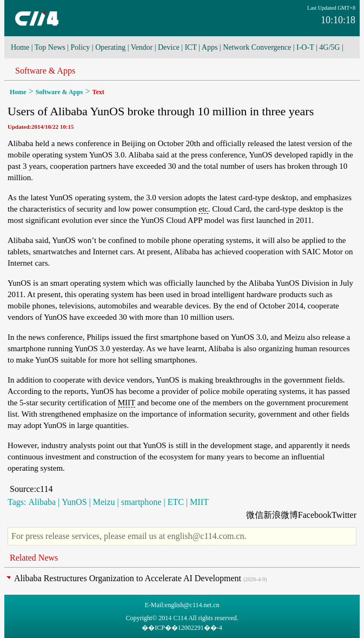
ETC (176, 502)
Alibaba (42, 502)
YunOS (74, 502)
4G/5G (329, 47)
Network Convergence (257, 47)
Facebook (315, 515)
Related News (34, 558)
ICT (190, 47)
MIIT (127, 403)
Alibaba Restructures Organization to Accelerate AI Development (128, 578)
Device (169, 47)
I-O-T (305, 47)
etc (203, 209)
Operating (110, 47)
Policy (81, 47)
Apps (210, 47)
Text (98, 92)
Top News (50, 47)
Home (20, 47)
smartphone (141, 502)
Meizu (104, 502)
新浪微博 (281, 515)
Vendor (142, 47)
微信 (255, 515)
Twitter (344, 515)
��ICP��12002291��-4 (182, 628)
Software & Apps (45, 71)
